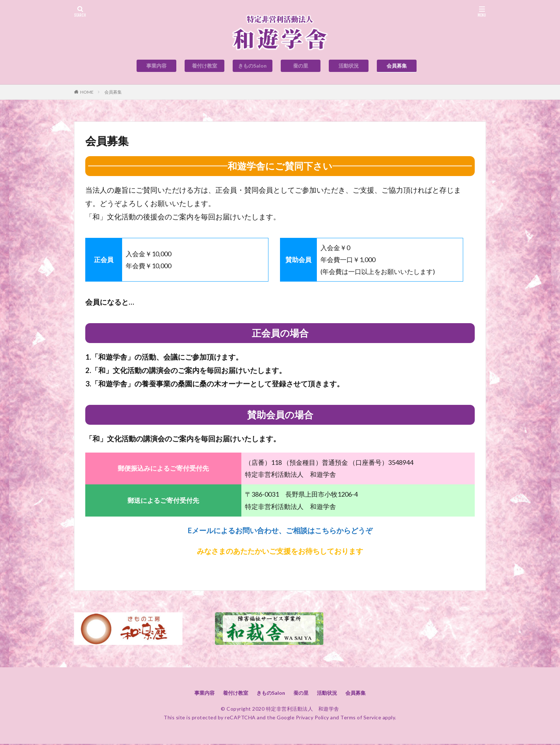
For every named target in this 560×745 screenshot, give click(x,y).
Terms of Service (361, 718)
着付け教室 (204, 66)
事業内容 (156, 66)
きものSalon (252, 66)
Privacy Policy (313, 718)
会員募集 (397, 66)
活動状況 (349, 66)
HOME (87, 92)
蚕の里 (301, 66)
